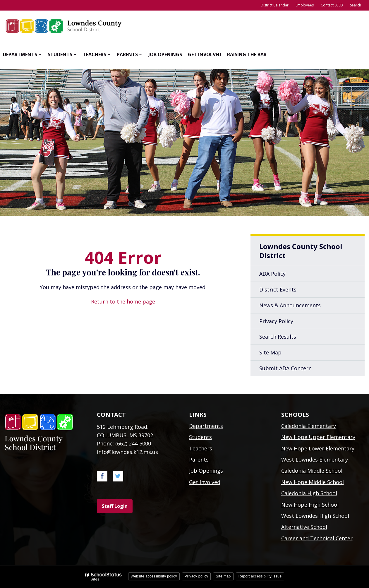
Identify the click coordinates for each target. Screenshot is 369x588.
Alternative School (304, 527)
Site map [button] (223, 576)
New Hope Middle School (313, 482)
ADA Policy (272, 274)
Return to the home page (123, 301)
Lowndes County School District (301, 251)
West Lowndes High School (315, 516)
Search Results (278, 337)
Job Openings (206, 471)
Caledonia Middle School (312, 471)
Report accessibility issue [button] (260, 576)
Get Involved (205, 482)
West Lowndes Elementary (315, 460)
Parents (199, 460)
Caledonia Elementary (309, 426)
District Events (278, 289)
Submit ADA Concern (285, 368)
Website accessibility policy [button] (154, 576)
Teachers (201, 448)
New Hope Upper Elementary (318, 437)
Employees (305, 5)
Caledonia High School (309, 493)
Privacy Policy (276, 321)
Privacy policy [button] (196, 576)
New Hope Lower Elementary (318, 448)
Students (200, 437)
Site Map (270, 352)
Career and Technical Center (317, 538)
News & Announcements (290, 305)
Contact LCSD (332, 5)
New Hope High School (310, 505)
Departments (206, 426)
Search (356, 5)
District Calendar (275, 5)
